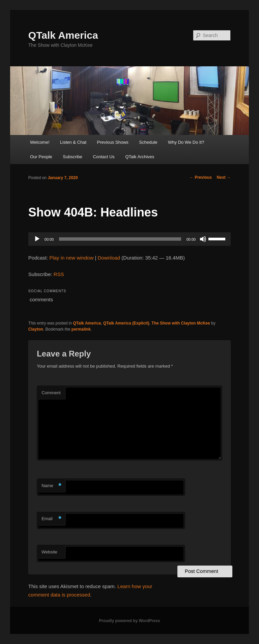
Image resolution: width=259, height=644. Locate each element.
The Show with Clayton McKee (181, 323)
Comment (51, 393)
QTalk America (63, 35)
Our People (41, 157)
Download (109, 258)
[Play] (37, 239)
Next (224, 177)
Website (49, 552)
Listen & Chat (73, 142)
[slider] (120, 239)
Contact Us (104, 157)
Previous (201, 177)
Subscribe (73, 157)
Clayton (36, 329)
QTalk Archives (140, 157)
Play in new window (71, 258)
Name (51, 486)
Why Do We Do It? (186, 142)
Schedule (148, 142)
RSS (59, 274)
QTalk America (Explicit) (126, 323)
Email (51, 519)
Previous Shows (113, 142)
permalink (81, 329)
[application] (129, 239)
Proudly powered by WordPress (129, 621)
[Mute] (203, 239)
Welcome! (40, 142)
